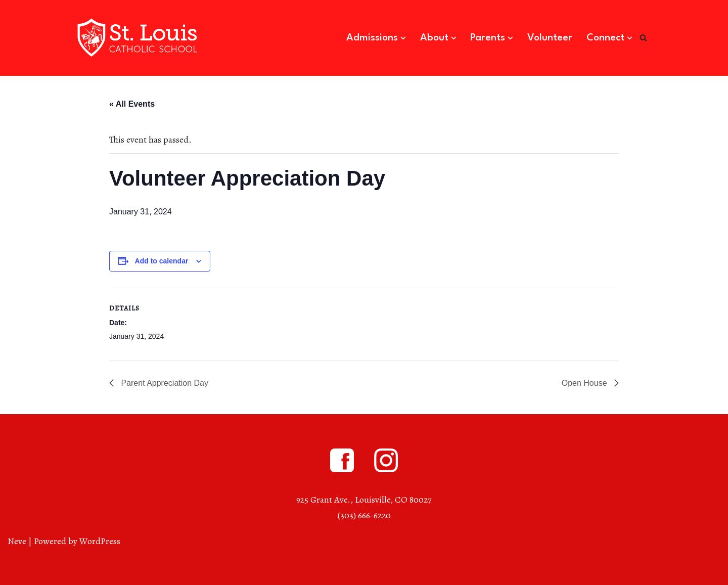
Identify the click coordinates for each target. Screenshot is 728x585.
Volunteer (550, 38)
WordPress (100, 541)
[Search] (643, 38)
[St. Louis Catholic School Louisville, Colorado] (139, 38)
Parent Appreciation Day (164, 383)
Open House (585, 383)
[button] (403, 38)
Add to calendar (162, 261)
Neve (17, 541)
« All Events (132, 104)
